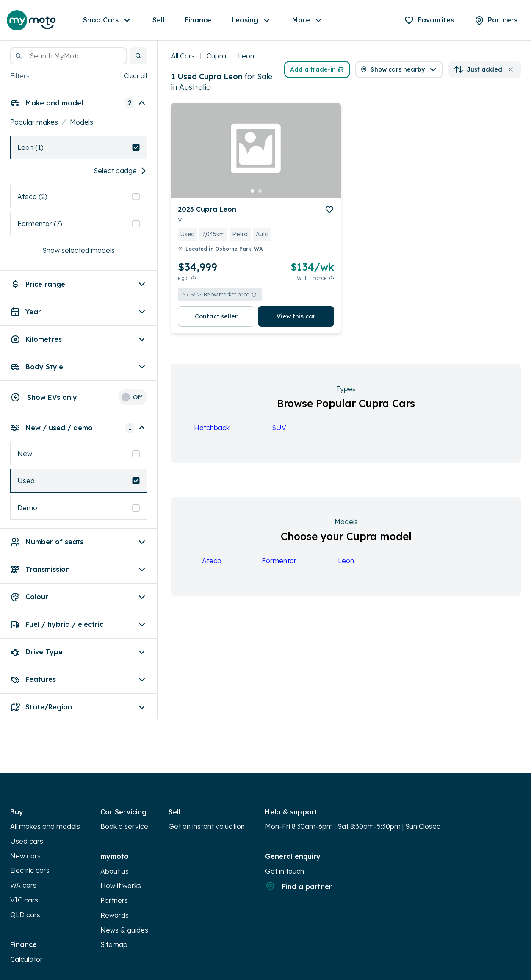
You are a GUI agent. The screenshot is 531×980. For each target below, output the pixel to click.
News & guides (124, 930)
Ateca (212, 561)
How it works (121, 886)
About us (115, 871)
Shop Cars (108, 20)
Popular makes (34, 122)
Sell (158, 20)
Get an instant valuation (207, 826)
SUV (279, 428)
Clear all (136, 76)
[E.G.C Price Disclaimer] (194, 278)
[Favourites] (429, 20)
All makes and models (45, 826)
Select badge (120, 171)
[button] (138, 56)
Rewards (115, 915)
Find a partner (299, 886)
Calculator (26, 959)
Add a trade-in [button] (317, 69)
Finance (198, 20)
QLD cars (25, 915)
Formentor (279, 561)
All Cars (183, 56)
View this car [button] (296, 316)
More (308, 20)
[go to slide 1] (252, 191)
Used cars (27, 841)
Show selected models (79, 250)
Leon (346, 561)
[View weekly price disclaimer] (332, 278)
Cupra (216, 56)
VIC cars (24, 900)
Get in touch (285, 871)
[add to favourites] (329, 210)
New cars (25, 856)
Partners (114, 900)
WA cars (23, 885)
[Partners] (496, 20)
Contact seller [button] (216, 316)
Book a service (124, 826)
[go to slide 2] (260, 191)
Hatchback (212, 428)
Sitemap (114, 944)
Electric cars (30, 870)
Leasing (252, 20)
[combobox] (68, 56)
